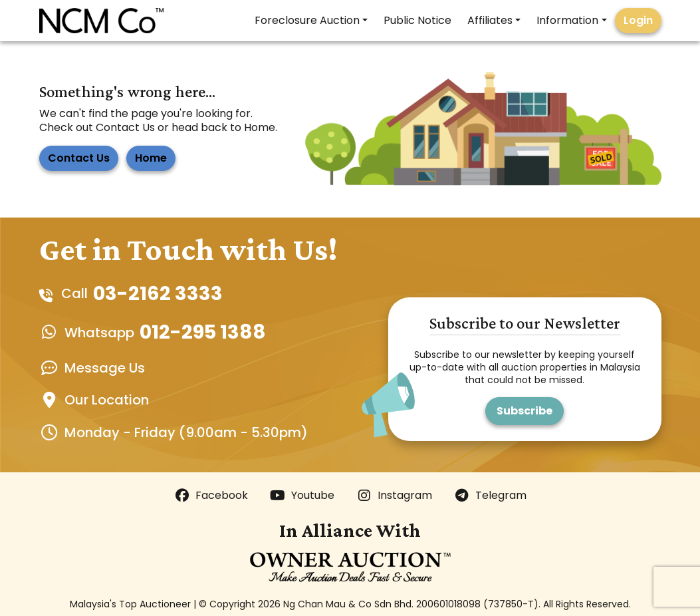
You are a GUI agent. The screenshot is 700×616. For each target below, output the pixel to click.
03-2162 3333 (158, 294)
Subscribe (525, 411)
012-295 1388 (203, 332)
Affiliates (490, 20)
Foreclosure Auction (307, 20)
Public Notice (417, 20)
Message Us (105, 368)
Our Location (107, 400)
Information (567, 20)
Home (151, 158)
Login (638, 20)
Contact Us (79, 158)
